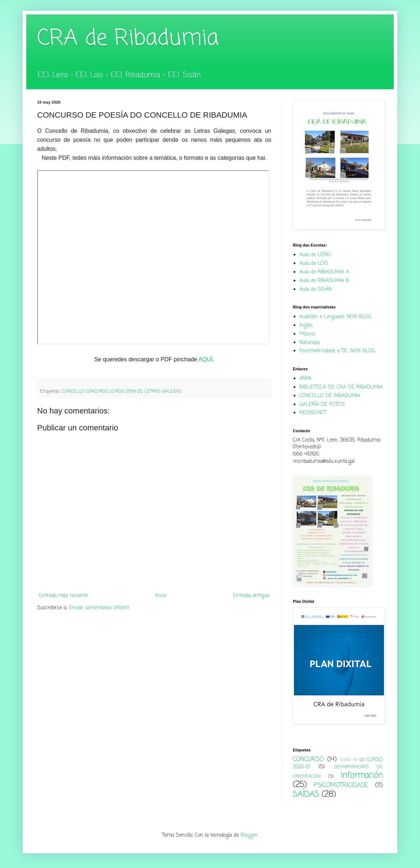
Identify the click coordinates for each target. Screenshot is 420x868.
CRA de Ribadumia (128, 39)
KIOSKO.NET (313, 413)
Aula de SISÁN (316, 290)
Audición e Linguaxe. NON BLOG (335, 317)
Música (307, 334)
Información (362, 776)
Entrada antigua (251, 596)
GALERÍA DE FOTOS (322, 405)
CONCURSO (97, 391)
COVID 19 (348, 760)
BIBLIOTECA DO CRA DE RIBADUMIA (341, 387)
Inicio (161, 596)
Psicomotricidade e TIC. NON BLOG (337, 351)
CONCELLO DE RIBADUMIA (330, 396)
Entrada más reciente (63, 596)
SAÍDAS (306, 795)
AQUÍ (205, 359)
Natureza (309, 343)
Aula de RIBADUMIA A (324, 272)
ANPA (305, 379)
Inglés (306, 325)
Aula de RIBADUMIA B (324, 281)
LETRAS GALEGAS (163, 391)
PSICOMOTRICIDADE (341, 785)
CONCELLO (73, 391)
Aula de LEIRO (315, 255)
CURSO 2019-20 (126, 391)
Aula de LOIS (314, 264)
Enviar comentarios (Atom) (99, 608)
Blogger (249, 835)
